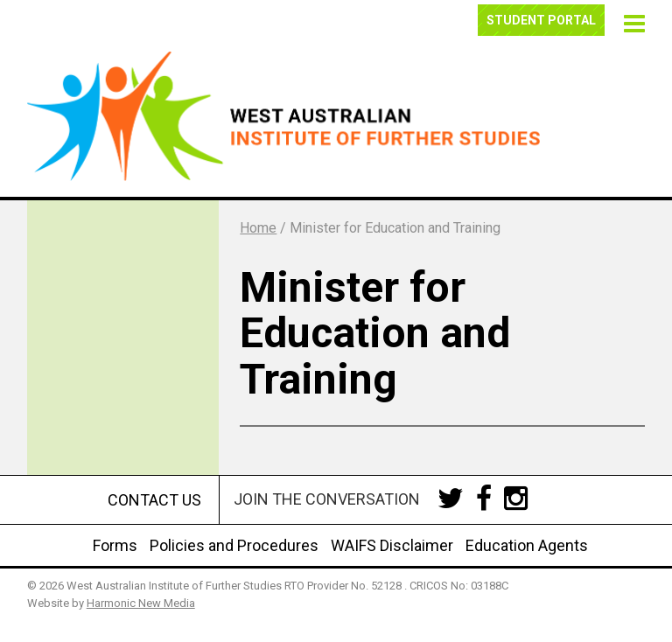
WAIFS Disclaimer (392, 545)
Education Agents (527, 545)
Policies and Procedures (234, 545)
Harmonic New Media (141, 603)
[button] (632, 21)
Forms (115, 545)
